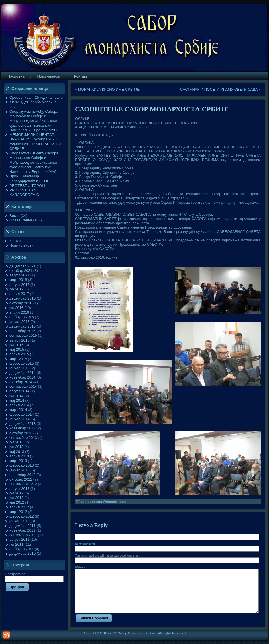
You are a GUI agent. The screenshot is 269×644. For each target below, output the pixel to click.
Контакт (16, 241)
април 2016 (19, 312)
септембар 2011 (23, 535)
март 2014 (18, 410)
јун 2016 (16, 308)
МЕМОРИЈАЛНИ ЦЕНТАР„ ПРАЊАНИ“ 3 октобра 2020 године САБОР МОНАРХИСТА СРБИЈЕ (35, 142)
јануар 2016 (20, 322)
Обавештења (21, 220)
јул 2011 (16, 544)
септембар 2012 (23, 484)
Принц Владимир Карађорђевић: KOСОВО (31, 178)
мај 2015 (17, 349)
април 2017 (19, 294)
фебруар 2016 (22, 317)
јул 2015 (16, 345)
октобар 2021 (21, 271)
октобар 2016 (21, 303)
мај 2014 (17, 400)
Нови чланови (22, 245)
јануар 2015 (20, 368)
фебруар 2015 (22, 363)
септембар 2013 (23, 438)
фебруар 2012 (22, 516)
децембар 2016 (23, 298)
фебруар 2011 (22, 549)
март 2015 (18, 359)
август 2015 (19, 340)
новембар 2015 (22, 331)
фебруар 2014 (22, 414)
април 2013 (19, 456)
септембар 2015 (23, 335)
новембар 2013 (22, 428)
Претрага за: (34, 576)
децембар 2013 (23, 424)
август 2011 (19, 539)
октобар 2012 (21, 479)
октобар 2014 (21, 382)
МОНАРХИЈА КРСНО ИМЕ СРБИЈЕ (109, 89)
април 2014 (19, 405)
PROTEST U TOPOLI (27, 186)
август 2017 (19, 285)
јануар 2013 (20, 470)
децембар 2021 (23, 266)
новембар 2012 (22, 475)
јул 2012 (16, 493)
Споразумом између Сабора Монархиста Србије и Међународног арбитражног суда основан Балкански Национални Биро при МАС (34, 121)
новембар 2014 (22, 377)
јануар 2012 (20, 521)
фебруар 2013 (22, 465)
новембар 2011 (22, 530)
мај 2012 (17, 502)
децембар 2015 (23, 326)
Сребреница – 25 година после (36, 97)
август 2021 (19, 275)
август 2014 (19, 391)
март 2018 (18, 280)
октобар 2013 (21, 433)
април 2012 (19, 507)
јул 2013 (16, 442)
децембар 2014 (23, 373)
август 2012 (19, 489)
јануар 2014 (20, 419)
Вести (15, 216)
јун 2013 (16, 447)
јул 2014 (16, 396)
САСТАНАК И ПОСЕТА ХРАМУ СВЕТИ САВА (219, 89)
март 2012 (18, 512)
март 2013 (18, 461)
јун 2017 (16, 289)
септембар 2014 (23, 386)
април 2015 (19, 354)
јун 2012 (16, 498)
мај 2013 (17, 452)
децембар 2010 (23, 553)
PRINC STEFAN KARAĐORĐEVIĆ (24, 192)
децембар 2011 (23, 526)
